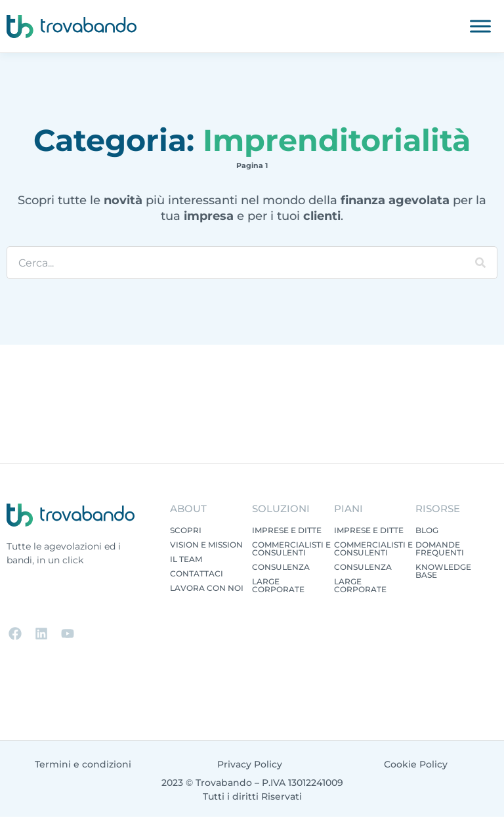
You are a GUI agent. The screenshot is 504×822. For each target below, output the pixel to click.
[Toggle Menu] (480, 26)
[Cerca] (480, 263)
